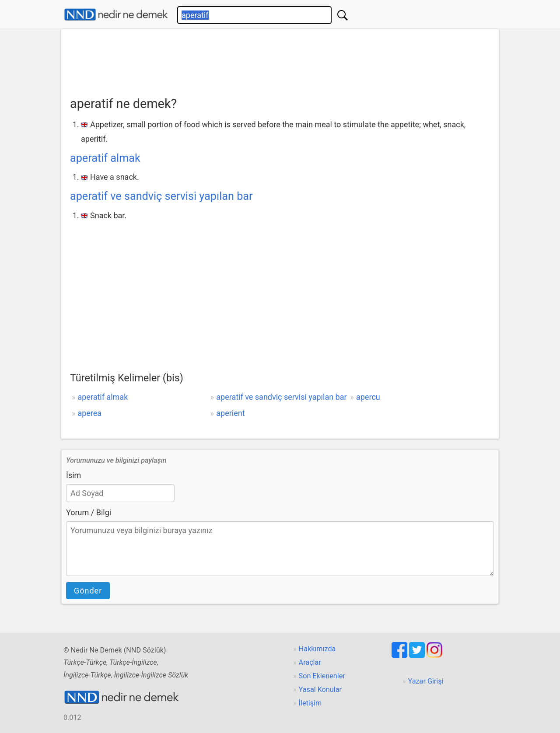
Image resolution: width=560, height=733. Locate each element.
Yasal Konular (320, 689)
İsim (73, 475)
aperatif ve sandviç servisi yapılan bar (161, 196)
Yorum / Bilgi (89, 512)
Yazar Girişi (426, 681)
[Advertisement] (280, 60)
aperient (230, 413)
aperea (89, 413)
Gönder (88, 591)
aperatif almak (105, 158)
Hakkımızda (317, 649)
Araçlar (310, 662)
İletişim (310, 703)
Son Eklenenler (322, 676)
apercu (368, 397)
